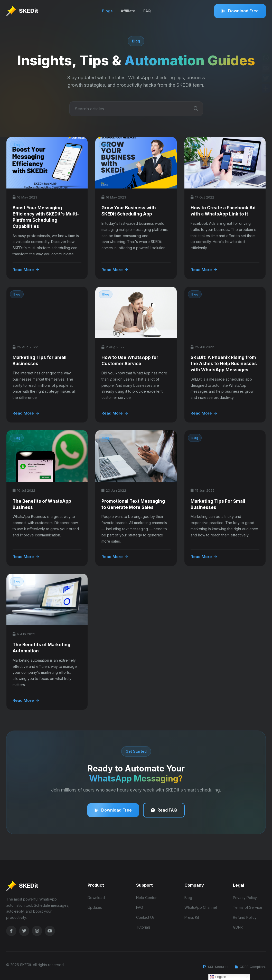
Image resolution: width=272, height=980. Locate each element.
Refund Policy (245, 916)
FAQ (147, 11)
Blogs (107, 11)
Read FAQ (165, 809)
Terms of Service (248, 906)
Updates (95, 906)
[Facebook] (11, 929)
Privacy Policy (245, 896)
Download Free (240, 11)
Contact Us (145, 916)
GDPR (238, 925)
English (218, 977)
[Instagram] (37, 929)
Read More (26, 270)
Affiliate (128, 11)
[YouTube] (50, 929)
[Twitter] (24, 929)
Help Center (146, 896)
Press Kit (192, 916)
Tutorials (143, 925)
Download (96, 896)
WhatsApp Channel (201, 906)
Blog (188, 896)
